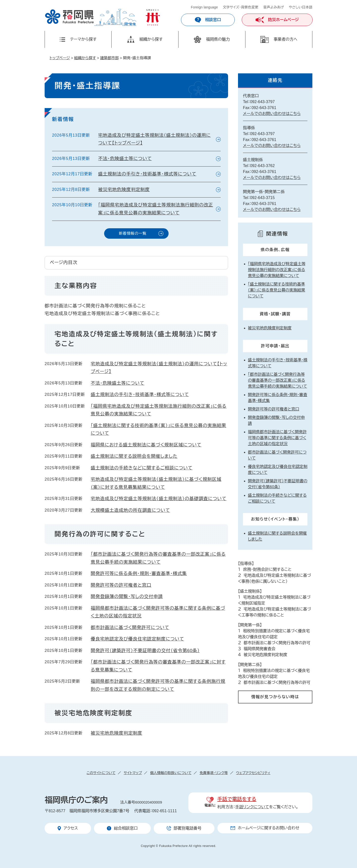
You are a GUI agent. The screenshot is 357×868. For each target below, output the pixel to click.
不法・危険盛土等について (125, 159)
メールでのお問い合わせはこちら (272, 114)
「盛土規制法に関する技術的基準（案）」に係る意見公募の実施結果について (277, 290)
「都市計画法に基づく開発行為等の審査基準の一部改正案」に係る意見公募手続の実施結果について (278, 380)
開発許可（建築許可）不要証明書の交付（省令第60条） (145, 651)
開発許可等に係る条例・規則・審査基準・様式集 (139, 574)
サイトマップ (133, 773)
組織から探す (85, 58)
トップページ (60, 58)
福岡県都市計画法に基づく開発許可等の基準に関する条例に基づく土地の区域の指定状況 (277, 438)
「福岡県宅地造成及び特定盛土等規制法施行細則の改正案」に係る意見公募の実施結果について (156, 209)
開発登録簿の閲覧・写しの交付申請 (127, 597)
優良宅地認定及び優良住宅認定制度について (137, 639)
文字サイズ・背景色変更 (241, 7)
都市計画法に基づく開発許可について (130, 628)
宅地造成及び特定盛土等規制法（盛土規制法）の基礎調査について (159, 499)
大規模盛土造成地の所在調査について (130, 510)
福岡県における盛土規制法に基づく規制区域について (146, 445)
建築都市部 (109, 58)
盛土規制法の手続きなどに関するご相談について (142, 468)
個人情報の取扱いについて (171, 773)
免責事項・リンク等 (214, 773)
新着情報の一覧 (133, 233)
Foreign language (204, 7)
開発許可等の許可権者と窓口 (121, 585)
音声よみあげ (274, 7)
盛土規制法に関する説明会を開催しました (134, 456)
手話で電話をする (237, 799)
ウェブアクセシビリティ (253, 773)
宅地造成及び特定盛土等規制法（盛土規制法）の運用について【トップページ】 (154, 139)
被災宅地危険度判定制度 (124, 190)
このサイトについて (101, 773)
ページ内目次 (64, 262)
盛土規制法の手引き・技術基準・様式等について (147, 174)
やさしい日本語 (301, 7)
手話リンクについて (252, 807)
